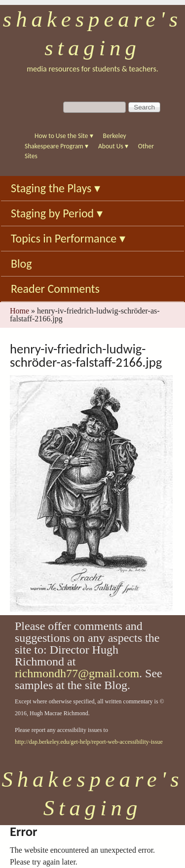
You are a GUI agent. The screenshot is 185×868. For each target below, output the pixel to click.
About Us (113, 146)
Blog (21, 263)
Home (19, 311)
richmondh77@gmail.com (77, 673)
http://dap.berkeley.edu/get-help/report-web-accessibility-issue (89, 742)
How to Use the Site (64, 136)
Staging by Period (57, 213)
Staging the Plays (55, 188)
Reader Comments (55, 289)
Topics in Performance (68, 238)
